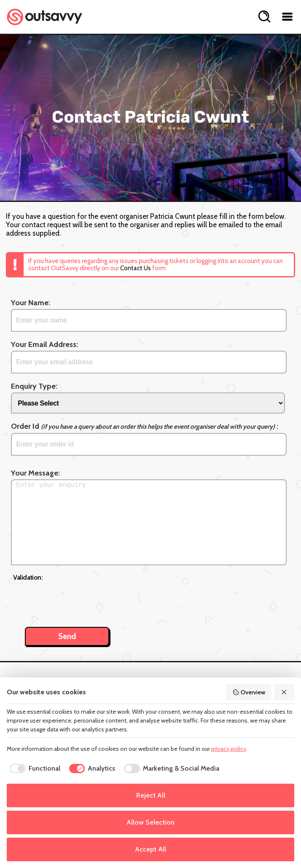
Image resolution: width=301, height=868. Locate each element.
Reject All (151, 795)
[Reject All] (285, 692)
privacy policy (229, 749)
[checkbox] (34, 769)
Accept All (150, 849)
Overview (249, 692)
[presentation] (77, 599)
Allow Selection (150, 822)
